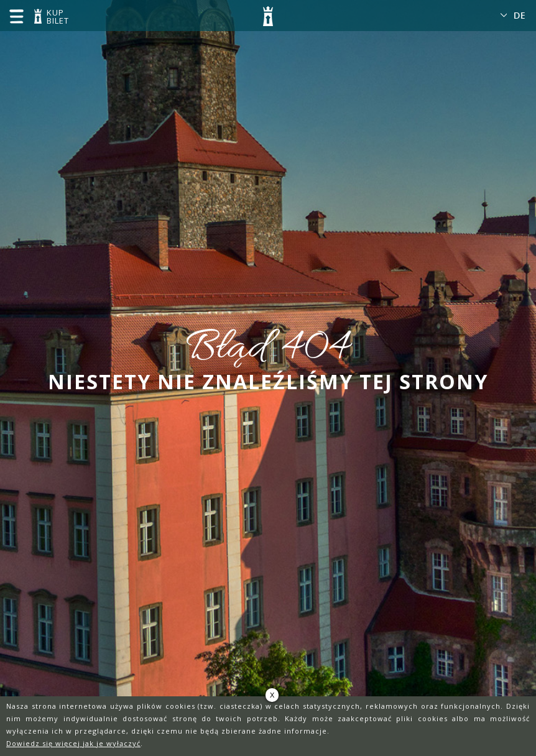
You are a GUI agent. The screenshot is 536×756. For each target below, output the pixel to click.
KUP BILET (56, 17)
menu (16, 16)
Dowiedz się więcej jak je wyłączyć (73, 743)
